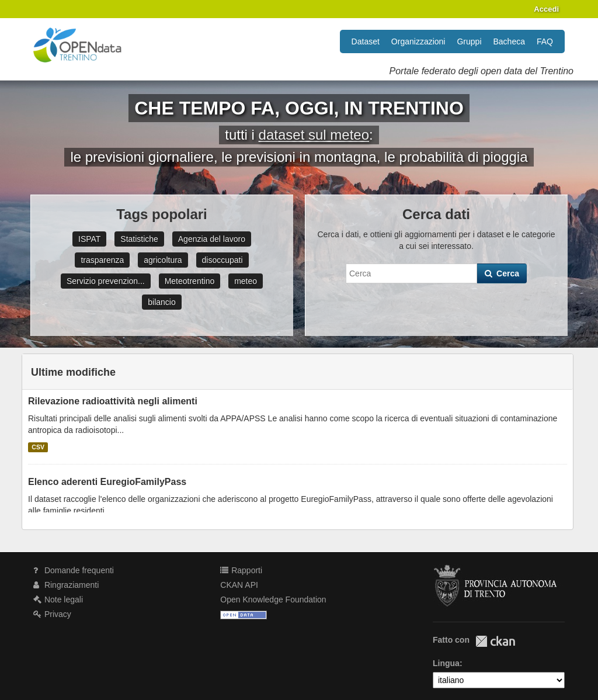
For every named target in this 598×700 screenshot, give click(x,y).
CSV (38, 447)
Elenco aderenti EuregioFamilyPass (107, 482)
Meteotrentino (190, 281)
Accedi (546, 9)
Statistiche (139, 239)
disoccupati (222, 260)
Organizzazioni (418, 41)
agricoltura (163, 260)
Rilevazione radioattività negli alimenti (113, 401)
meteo (246, 281)
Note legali (58, 599)
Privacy (52, 614)
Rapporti (241, 570)
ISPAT (89, 239)
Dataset (366, 41)
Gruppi (469, 41)
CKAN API (239, 585)
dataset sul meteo (314, 135)
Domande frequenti (74, 570)
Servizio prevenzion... (106, 281)
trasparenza (102, 260)
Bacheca (509, 41)
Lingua (446, 663)
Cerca (502, 273)
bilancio (161, 302)
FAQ (545, 41)
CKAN (495, 641)
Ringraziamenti (66, 585)
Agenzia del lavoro (212, 239)
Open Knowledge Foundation (273, 599)
